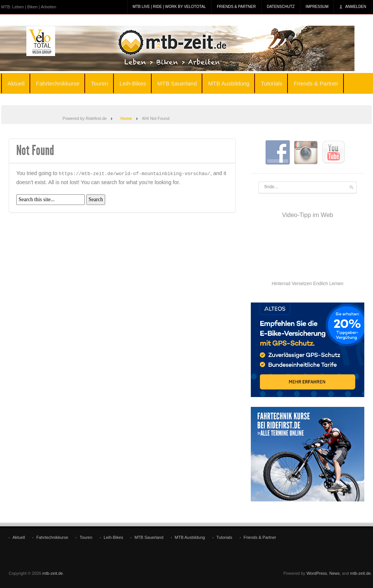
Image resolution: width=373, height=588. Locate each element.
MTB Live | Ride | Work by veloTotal (169, 7)
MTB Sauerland (177, 83)
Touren (99, 83)
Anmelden (356, 7)
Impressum (317, 7)
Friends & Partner (236, 7)
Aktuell (16, 83)
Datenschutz (281, 7)
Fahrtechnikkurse (58, 83)
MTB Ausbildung (229, 83)
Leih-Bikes (133, 83)
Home (126, 118)
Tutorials (271, 83)
